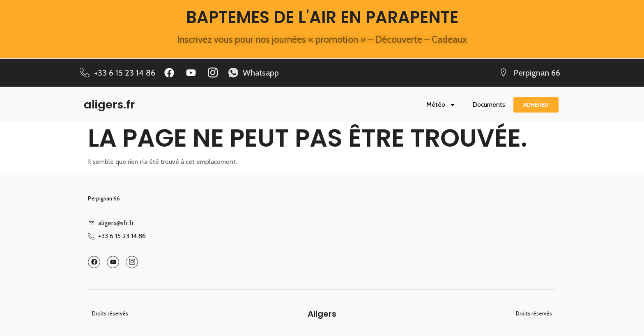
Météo (441, 105)
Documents (489, 105)
